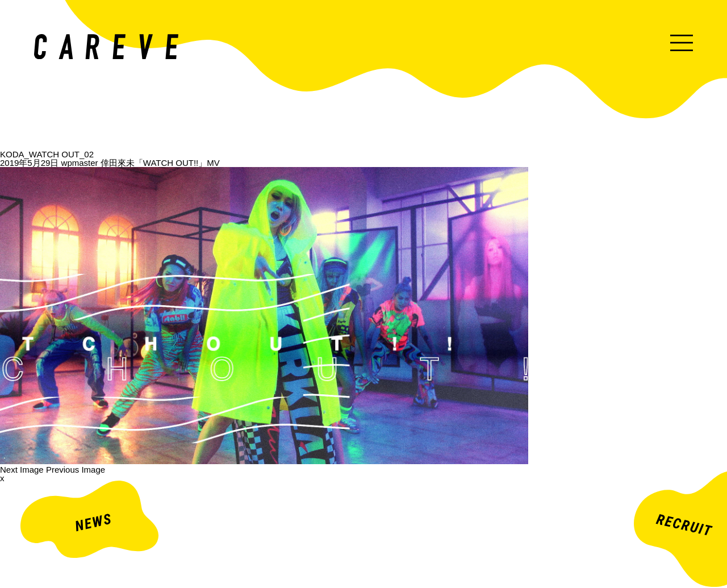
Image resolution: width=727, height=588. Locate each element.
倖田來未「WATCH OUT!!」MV (160, 163)
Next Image (22, 470)
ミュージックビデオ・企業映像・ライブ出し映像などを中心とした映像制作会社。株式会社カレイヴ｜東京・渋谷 (106, 47)
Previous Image (76, 470)
